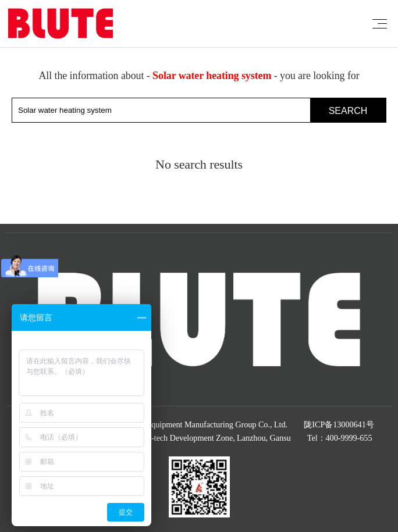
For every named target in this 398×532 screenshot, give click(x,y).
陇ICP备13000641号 (339, 424)
